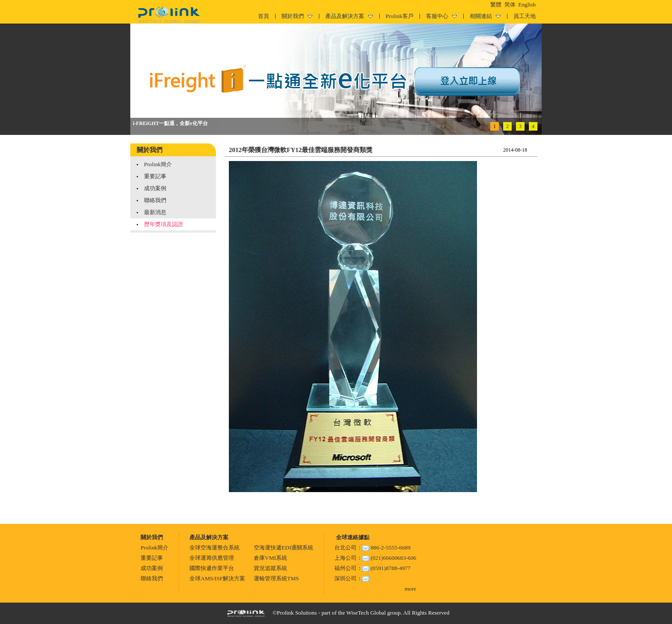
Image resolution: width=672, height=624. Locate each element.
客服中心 (441, 16)
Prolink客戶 (400, 16)
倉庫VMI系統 (270, 558)
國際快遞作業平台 (212, 568)
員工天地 (525, 16)
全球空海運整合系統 (214, 548)
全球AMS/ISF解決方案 (217, 578)
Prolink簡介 (158, 164)
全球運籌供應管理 (212, 558)
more (410, 589)
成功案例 (155, 188)
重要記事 (155, 176)
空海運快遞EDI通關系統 (283, 548)
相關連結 (485, 16)
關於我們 (297, 16)
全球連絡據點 (352, 537)
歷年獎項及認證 (163, 224)
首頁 (264, 16)
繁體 (496, 4)
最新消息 (155, 212)
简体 (510, 4)
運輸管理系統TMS (276, 578)
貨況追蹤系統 (270, 568)
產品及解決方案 (349, 16)
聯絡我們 (155, 200)
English (527, 4)
